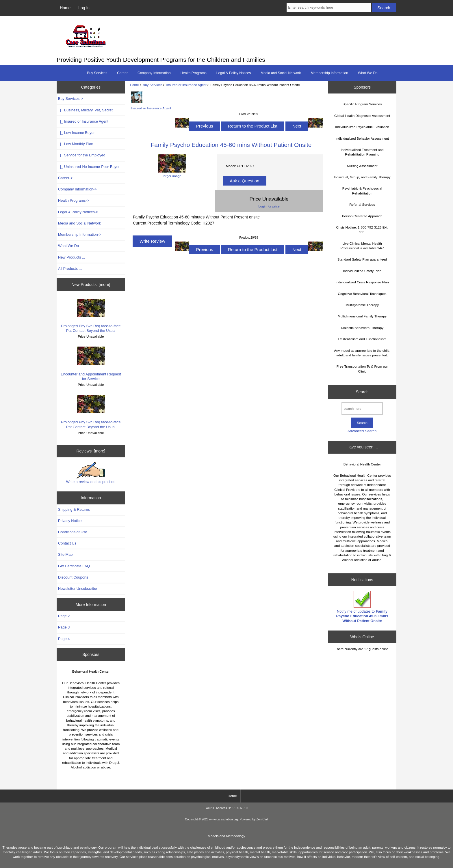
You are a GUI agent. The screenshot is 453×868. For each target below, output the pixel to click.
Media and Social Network (281, 73)
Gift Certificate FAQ (74, 566)
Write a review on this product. (91, 473)
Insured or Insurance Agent (186, 85)
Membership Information (329, 73)
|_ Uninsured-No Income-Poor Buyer (89, 167)
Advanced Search (362, 431)
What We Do (368, 73)
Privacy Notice (70, 521)
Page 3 (64, 627)
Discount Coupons (73, 577)
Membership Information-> (80, 234)
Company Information (154, 73)
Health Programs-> (74, 200)
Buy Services (153, 85)
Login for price (269, 206)
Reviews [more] (91, 451)
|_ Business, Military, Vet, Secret (85, 110)
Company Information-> (77, 189)
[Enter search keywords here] (328, 8)
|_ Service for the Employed (82, 155)
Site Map (65, 554)
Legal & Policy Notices (234, 73)
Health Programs (194, 73)
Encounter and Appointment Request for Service (91, 364)
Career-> (65, 178)
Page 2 (64, 616)
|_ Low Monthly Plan (76, 144)
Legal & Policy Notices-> (78, 212)
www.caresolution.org (223, 819)
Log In (84, 8)
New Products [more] (91, 285)
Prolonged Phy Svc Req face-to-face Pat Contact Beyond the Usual (91, 316)
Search (362, 392)
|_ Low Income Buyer (76, 133)
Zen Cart (262, 819)
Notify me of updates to (362, 607)
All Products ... (70, 269)
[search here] (362, 408)
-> (70, 99)
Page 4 (64, 639)
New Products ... (72, 257)
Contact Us (67, 543)
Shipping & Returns (74, 509)
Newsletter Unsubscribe (78, 589)
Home (65, 8)
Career (122, 73)
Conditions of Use (73, 532)
